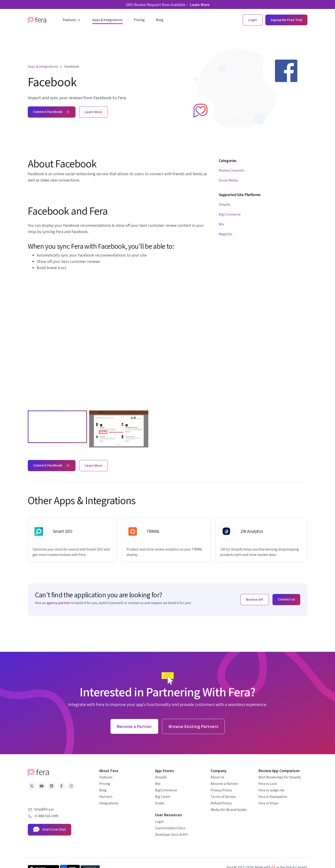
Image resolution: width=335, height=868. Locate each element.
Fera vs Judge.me (271, 790)
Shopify (224, 204)
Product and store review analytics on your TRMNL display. (165, 552)
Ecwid (160, 803)
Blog (103, 790)
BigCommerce (230, 214)
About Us (217, 777)
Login (159, 822)
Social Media (228, 180)
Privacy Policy (221, 790)
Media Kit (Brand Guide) (229, 810)
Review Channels (232, 170)
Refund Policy (221, 803)
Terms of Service (223, 797)
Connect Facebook (52, 112)
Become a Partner (224, 784)
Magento (226, 234)
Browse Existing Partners (193, 726)
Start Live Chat (50, 830)
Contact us (286, 599)
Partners (106, 797)
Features (106, 777)
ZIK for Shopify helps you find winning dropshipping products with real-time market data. (260, 552)
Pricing (105, 784)
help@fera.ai (44, 809)
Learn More (200, 5)
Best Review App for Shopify (280, 777)
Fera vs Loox (268, 784)
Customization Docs (170, 828)
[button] (72, 20)
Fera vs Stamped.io (273, 797)
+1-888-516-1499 (46, 816)
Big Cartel (163, 797)
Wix (221, 224)
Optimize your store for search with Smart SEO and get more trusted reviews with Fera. (71, 552)
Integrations (109, 803)
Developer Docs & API (171, 835)
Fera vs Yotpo (268, 803)
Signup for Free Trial (286, 20)
